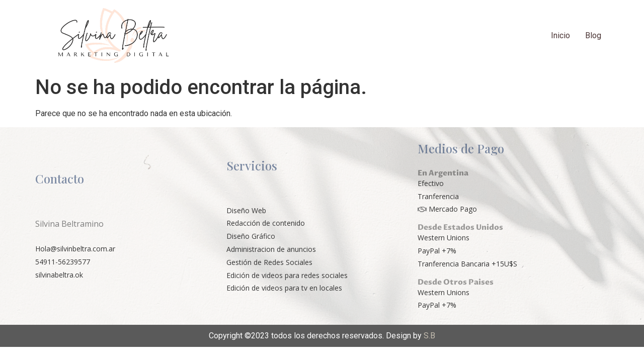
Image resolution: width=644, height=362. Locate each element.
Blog (593, 35)
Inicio (560, 35)
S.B (429, 336)
